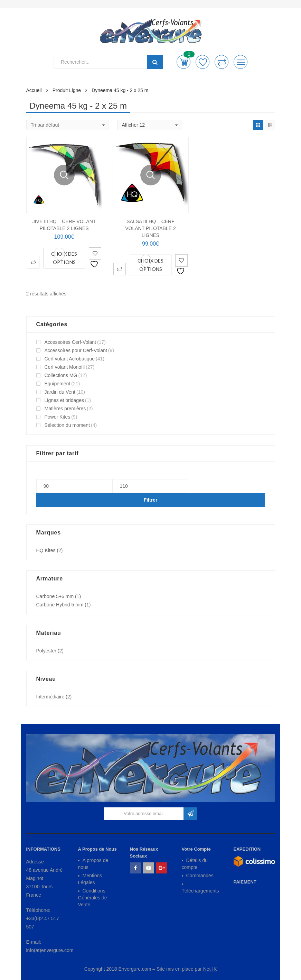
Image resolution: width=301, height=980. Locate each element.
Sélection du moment (67, 425)
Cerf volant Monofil (65, 367)
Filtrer (151, 500)
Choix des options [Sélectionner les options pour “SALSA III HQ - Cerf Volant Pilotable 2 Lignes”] (150, 265)
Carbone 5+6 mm (55, 596)
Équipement (58, 384)
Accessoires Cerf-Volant (70, 342)
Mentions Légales (90, 879)
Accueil (34, 90)
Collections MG (61, 375)
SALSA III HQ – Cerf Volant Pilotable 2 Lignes (150, 228)
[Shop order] (67, 125)
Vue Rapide (64, 175)
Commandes (200, 876)
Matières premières (65, 409)
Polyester (46, 651)
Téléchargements (200, 891)
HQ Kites (46, 550)
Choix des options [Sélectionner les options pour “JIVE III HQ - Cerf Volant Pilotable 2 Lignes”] (64, 258)
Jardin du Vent (60, 392)
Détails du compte (195, 864)
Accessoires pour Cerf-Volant (76, 350)
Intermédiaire (50, 697)
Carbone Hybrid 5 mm (60, 605)
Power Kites (58, 417)
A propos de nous (93, 864)
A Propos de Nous (97, 849)
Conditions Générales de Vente (93, 898)
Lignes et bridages (64, 400)
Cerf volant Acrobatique (70, 359)
